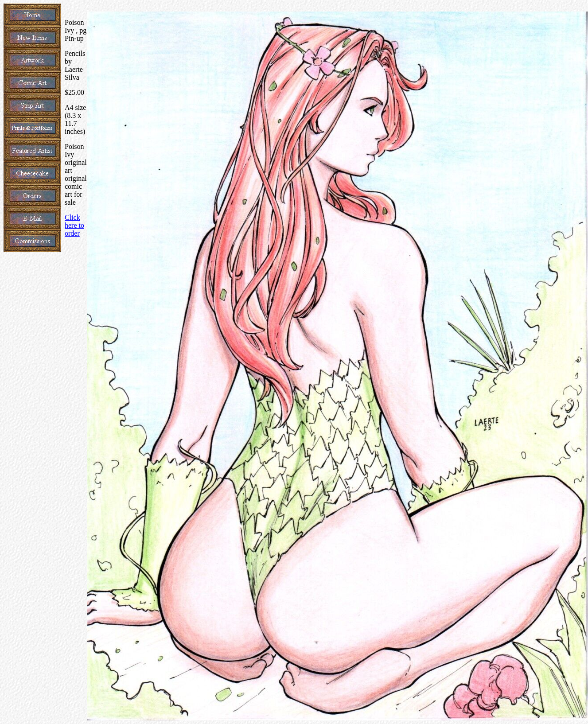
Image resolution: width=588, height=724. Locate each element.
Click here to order (74, 225)
